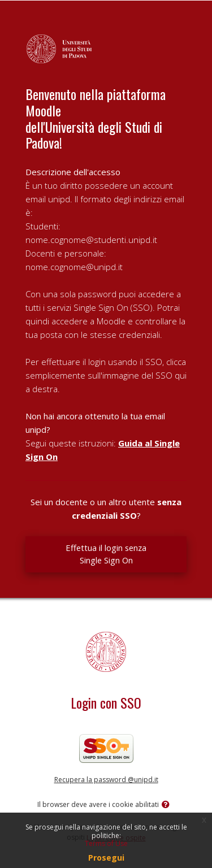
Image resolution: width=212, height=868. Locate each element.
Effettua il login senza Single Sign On (106, 554)
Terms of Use (106, 843)
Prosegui (106, 858)
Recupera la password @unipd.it (106, 780)
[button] (168, 805)
